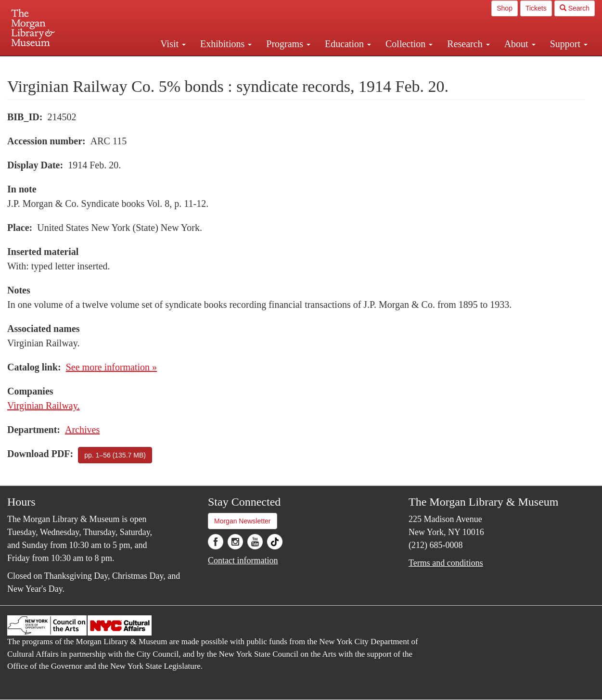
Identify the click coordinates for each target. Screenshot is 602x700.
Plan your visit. (187, 64)
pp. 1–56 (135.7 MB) (115, 455)
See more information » (111, 367)
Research (468, 44)
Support (569, 44)
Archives (82, 430)
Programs (288, 44)
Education (348, 44)
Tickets (536, 8)
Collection (409, 44)
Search (575, 8)
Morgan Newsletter (243, 521)
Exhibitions (226, 44)
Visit (173, 44)
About (520, 44)
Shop (505, 8)
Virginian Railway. (43, 406)
